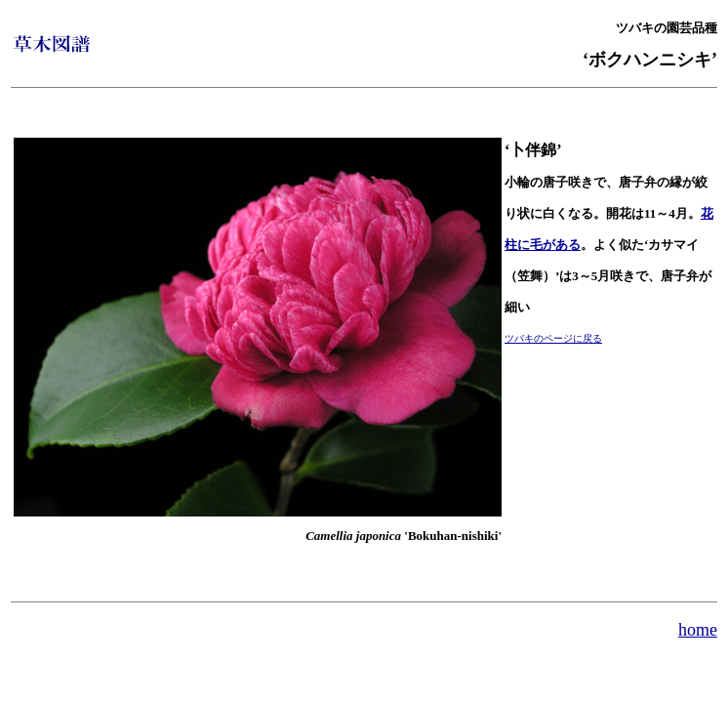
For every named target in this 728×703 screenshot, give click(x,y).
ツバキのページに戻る (553, 338)
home (698, 630)
